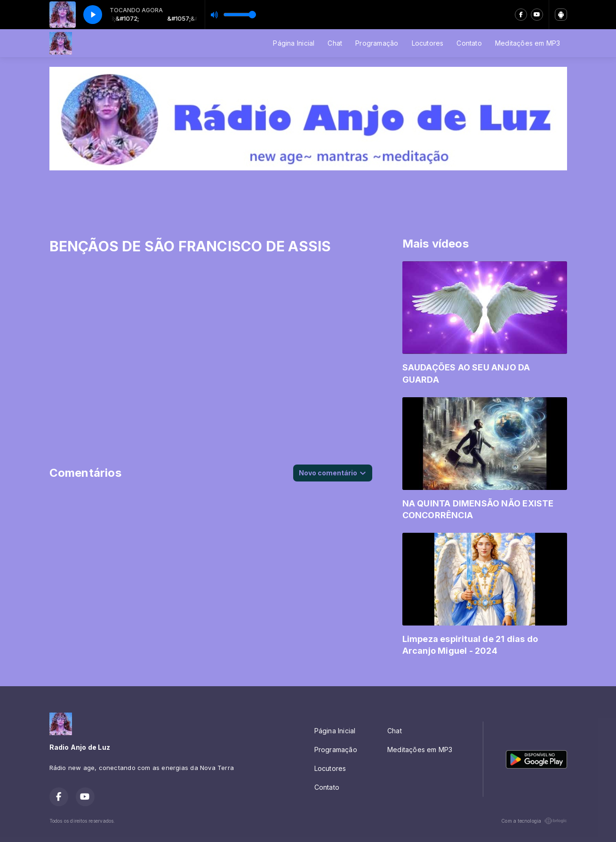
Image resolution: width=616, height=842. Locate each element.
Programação (377, 43)
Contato (469, 43)
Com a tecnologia (534, 821)
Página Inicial (294, 43)
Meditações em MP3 (528, 43)
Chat (335, 43)
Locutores (428, 43)
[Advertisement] (308, 198)
